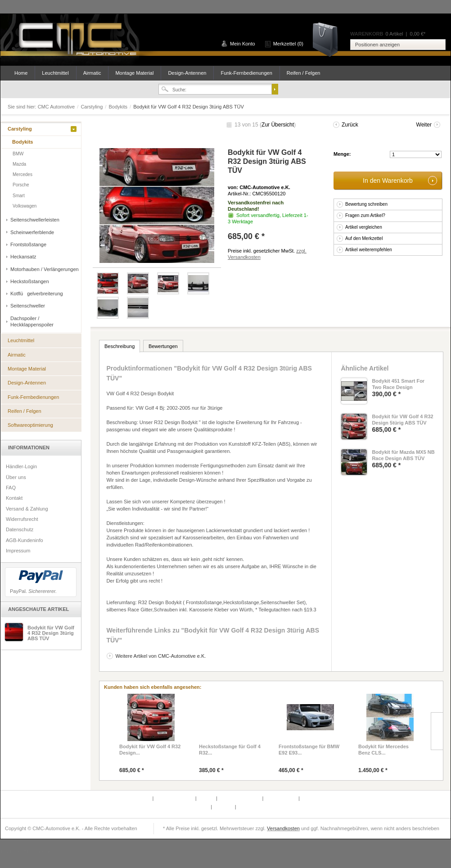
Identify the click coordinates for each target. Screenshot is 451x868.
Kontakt (14, 498)
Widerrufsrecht (22, 519)
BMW (18, 154)
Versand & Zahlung (27, 509)
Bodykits (119, 107)
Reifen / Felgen (304, 73)
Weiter (424, 125)
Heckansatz (23, 257)
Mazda (19, 164)
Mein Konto (243, 44)
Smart (19, 196)
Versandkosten (283, 828)
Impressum (18, 551)
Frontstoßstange (28, 244)
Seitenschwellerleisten (35, 220)
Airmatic (92, 73)
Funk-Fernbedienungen (246, 73)
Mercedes (23, 174)
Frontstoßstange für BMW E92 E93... (309, 750)
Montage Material (134, 73)
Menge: (342, 154)
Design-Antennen (187, 73)
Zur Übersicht (278, 125)
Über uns (16, 477)
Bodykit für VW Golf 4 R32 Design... (150, 750)
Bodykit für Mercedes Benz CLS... (383, 750)
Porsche (21, 185)
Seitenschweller (28, 306)
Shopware (48, 851)
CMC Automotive (77, 40)
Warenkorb (328, 39)
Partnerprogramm (175, 798)
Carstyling (92, 107)
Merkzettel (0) (288, 44)
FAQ (11, 488)
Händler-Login (21, 466)
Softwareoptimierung (30, 425)
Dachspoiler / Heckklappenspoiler (32, 321)
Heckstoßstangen (30, 281)
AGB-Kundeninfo (25, 540)
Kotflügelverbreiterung (37, 294)
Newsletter (198, 807)
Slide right (437, 731)
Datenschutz (20, 529)
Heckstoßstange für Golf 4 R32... (230, 750)
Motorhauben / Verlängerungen (45, 269)
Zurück (350, 125)
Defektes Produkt (133, 798)
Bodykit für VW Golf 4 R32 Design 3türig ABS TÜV (51, 633)
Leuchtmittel (55, 73)
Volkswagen (25, 206)
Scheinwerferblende (32, 232)
